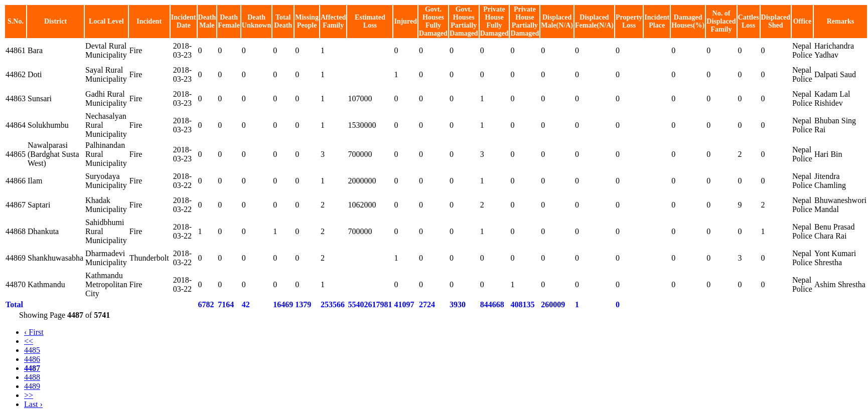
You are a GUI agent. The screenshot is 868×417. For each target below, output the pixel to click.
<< (29, 341)
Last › (33, 404)
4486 (32, 359)
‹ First (34, 332)
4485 (32, 350)
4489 (32, 386)
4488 (32, 377)
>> (29, 395)
